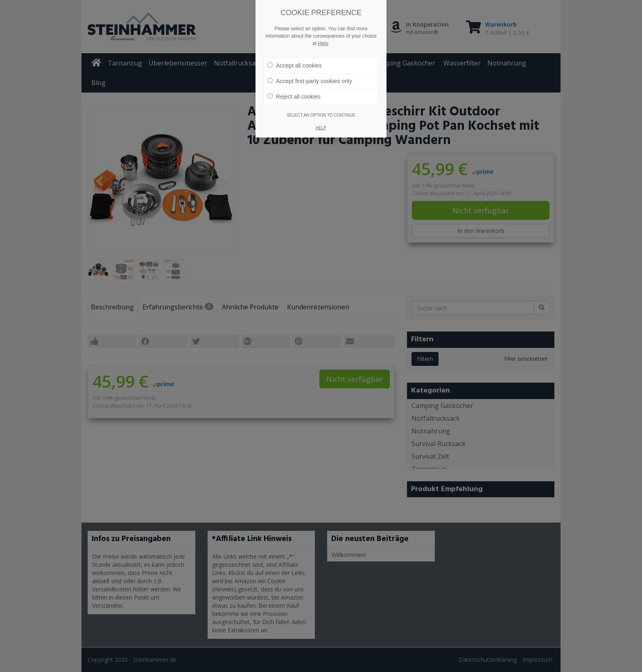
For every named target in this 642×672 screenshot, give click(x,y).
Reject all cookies (294, 97)
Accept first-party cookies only (310, 81)
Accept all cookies (295, 65)
